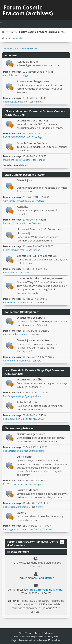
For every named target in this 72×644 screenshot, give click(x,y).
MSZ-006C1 (39, 419)
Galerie (22, 513)
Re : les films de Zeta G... (15, 250)
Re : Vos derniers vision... (16, 484)
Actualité (23, 206)
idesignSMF (53, 637)
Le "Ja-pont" (25, 457)
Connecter (18, 38)
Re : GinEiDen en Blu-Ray (16, 419)
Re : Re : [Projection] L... (15, 223)
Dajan (26, 273)
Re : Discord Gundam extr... (17, 507)
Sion (38, 334)
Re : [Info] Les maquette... (16, 102)
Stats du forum (18, 552)
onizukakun (47, 578)
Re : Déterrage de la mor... (16, 451)
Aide (21, 633)
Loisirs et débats (27, 490)
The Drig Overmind (43, 529)
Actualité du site (27, 402)
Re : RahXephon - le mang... (17, 334)
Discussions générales (31, 434)
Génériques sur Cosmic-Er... (17, 201)
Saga (25, 75)
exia (42, 302)
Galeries (23, 165)
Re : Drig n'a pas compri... (16, 529)
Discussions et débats (31, 318)
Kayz (39, 361)
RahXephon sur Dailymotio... (18, 361)
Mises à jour (25, 180)
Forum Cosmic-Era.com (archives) (28, 10)
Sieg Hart (39, 451)
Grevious (36, 223)
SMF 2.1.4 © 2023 (22, 637)
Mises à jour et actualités (33, 340)
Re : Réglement (11, 75)
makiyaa (40, 201)
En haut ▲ (48, 633)
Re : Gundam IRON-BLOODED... (19, 302)
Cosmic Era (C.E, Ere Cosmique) (37, 256)
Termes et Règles (33, 633)
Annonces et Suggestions (33, 81)
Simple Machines (38, 637)
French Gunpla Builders (32, 143)
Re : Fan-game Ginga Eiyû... (17, 396)
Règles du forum (27, 61)
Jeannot (38, 102)
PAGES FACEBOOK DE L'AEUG (18, 137)
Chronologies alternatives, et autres (40, 278)
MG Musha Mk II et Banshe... (18, 160)
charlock (37, 250)
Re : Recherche (11, 273)
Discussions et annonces (33, 120)
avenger (37, 484)
